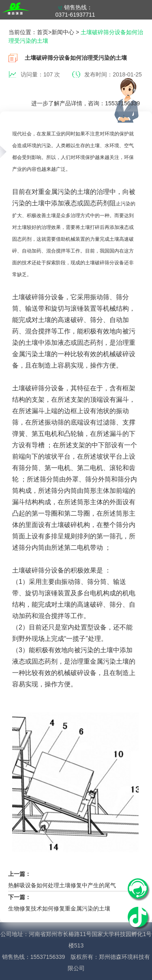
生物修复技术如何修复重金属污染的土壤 (59, 908)
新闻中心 (63, 32)
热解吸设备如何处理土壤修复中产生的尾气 (62, 885)
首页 (43, 32)
